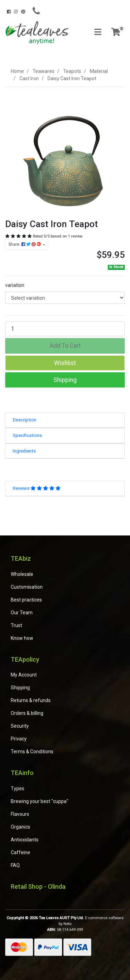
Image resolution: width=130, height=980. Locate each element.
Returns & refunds (31, 700)
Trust (16, 625)
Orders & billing (27, 713)
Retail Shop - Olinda (38, 886)
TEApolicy (25, 659)
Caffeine (20, 852)
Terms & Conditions (32, 752)
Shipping (65, 380)
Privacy (19, 739)
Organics (20, 827)
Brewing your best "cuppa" (40, 801)
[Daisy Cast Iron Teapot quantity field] (65, 329)
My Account (24, 675)
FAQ (15, 865)
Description (25, 420)
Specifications (27, 435)
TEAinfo (22, 773)
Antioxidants (25, 840)
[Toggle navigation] (98, 32)
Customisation (27, 587)
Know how (22, 638)
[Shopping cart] (116, 32)
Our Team (22, 613)
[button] (65, 363)
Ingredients (24, 451)
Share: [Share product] (25, 244)
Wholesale (22, 574)
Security (20, 726)
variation (15, 285)
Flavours (20, 814)
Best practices (26, 600)
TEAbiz (21, 558)
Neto (67, 924)
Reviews (37, 488)
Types (18, 788)
